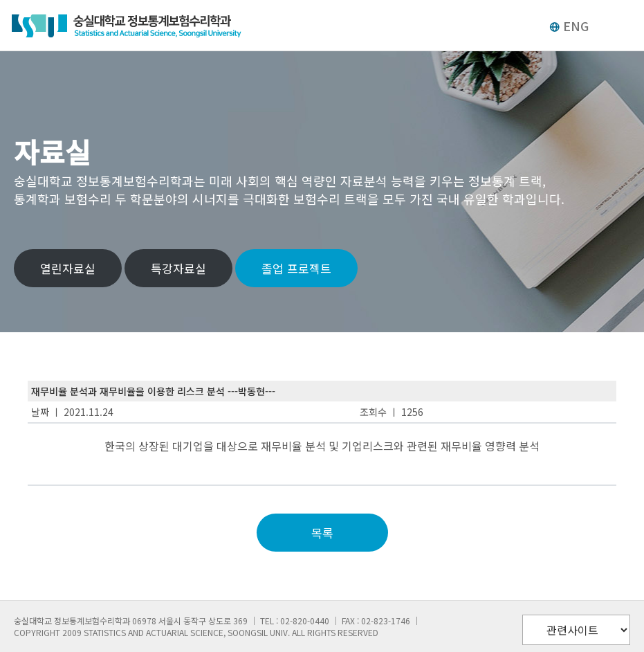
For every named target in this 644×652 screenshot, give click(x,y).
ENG (569, 26)
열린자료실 (68, 268)
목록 (322, 533)
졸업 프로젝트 (296, 268)
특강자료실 (178, 268)
